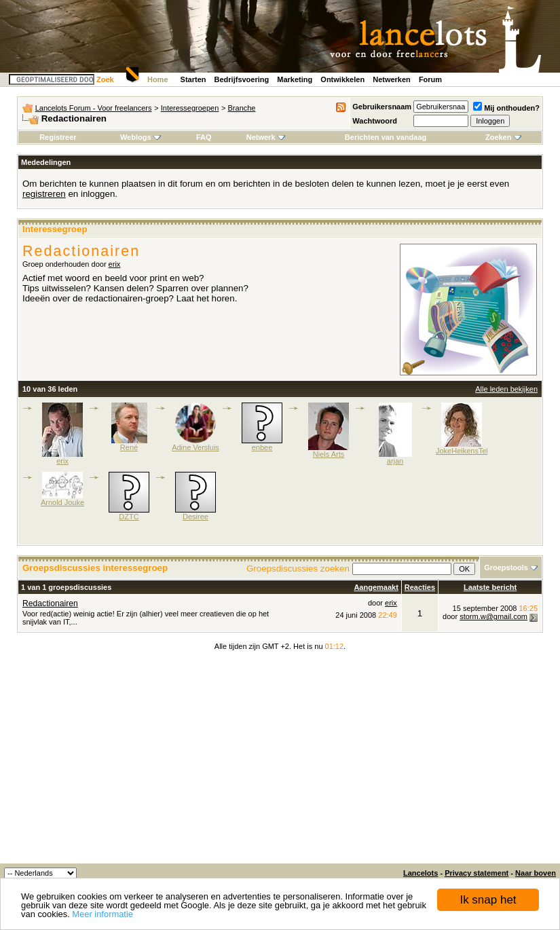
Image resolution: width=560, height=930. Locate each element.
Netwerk (266, 137)
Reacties (420, 587)
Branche (242, 108)
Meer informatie (102, 914)
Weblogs (141, 137)
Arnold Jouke (62, 502)
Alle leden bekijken (506, 389)
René (129, 447)
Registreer (58, 137)
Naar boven (536, 873)
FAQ (204, 137)
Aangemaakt (376, 587)
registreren (44, 194)
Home (158, 79)
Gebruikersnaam (382, 107)
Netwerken (392, 79)
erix (115, 264)
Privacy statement (477, 873)
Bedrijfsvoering (242, 79)
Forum (430, 79)
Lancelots (421, 873)
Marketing (295, 79)
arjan (395, 461)
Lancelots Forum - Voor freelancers (94, 108)
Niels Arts (329, 454)
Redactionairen (50, 603)
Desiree (195, 517)
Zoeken (503, 137)
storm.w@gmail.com (493, 616)
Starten (193, 79)
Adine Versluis (195, 447)
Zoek (105, 79)
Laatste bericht (490, 587)
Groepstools (506, 568)
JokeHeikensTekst (466, 451)
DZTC (129, 517)
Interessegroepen (190, 108)
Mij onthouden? (506, 108)
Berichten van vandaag (386, 137)
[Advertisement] (280, 762)
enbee (262, 447)
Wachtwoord (375, 121)
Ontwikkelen (342, 79)
